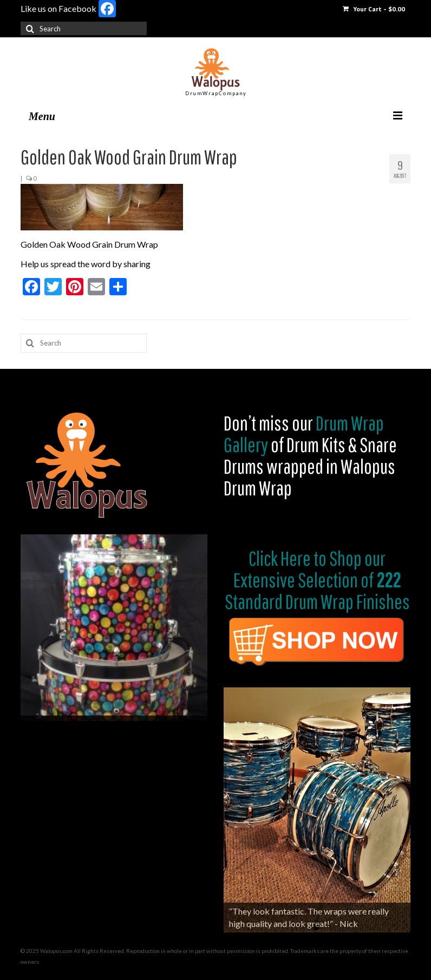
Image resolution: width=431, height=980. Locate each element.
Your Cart (374, 9)
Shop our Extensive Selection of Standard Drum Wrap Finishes (317, 580)
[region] (114, 628)
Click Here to (288, 558)
